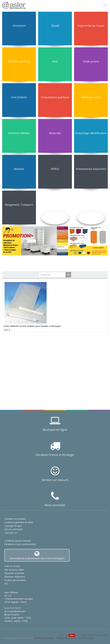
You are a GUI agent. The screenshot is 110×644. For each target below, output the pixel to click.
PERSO (55, 169)
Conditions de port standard (18, 541)
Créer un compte (12, 566)
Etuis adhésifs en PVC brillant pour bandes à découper (32, 326)
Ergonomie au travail (91, 26)
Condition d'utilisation (44, 638)
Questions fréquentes (15, 577)
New (55, 61)
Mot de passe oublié (14, 570)
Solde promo (91, 61)
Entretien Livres (91, 97)
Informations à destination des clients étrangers (37, 555)
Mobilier (19, 169)
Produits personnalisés (15, 580)
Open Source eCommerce (94, 635)
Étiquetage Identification (91, 133)
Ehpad (55, 26)
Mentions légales (87, 638)
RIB (6, 584)
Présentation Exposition (91, 169)
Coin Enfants (19, 97)
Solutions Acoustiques (91, 205)
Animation (19, 26)
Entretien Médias (19, 133)
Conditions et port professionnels (20, 544)
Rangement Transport (19, 205)
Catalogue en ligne (13, 526)
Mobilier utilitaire (19, 61)
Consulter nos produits (15, 519)
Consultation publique (55, 97)
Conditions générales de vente (19, 522)
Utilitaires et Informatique (55, 205)
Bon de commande (14, 529)
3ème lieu (55, 133)
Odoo (72, 635)
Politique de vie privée (66, 638)
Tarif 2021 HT (11, 533)
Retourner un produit (14, 573)
